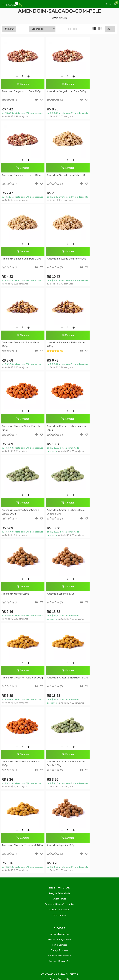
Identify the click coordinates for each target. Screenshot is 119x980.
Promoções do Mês (59, 729)
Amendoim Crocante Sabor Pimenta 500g (16, 345)
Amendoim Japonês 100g (55, 594)
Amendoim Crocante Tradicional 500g (19, 512)
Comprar (20, 84)
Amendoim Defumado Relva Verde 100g (17, 261)
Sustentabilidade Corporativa (59, 653)
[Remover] (14, 76)
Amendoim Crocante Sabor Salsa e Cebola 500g (98, 345)
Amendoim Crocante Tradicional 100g (19, 596)
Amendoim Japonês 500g (55, 427)
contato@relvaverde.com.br (28, 894)
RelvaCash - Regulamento (59, 739)
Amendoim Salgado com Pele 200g (18, 93)
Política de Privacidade (59, 705)
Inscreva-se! (60, 817)
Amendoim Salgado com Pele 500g (57, 93)
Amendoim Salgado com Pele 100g (96, 93)
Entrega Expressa (59, 700)
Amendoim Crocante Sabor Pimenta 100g (55, 512)
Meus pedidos (59, 756)
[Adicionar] (25, 76)
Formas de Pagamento (59, 689)
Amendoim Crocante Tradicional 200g (97, 429)
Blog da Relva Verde (60, 643)
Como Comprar (60, 694)
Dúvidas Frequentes (60, 683)
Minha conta (59, 751)
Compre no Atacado (59, 659)
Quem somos (60, 648)
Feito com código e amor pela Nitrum (60, 955)
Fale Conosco (60, 664)
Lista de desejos (59, 767)
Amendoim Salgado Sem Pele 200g (57, 177)
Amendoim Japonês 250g (15, 427)
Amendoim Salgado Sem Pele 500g (96, 177)
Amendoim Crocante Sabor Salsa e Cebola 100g (98, 512)
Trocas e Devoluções (60, 710)
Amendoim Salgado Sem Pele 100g (18, 177)
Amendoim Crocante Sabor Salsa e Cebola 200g (59, 345)
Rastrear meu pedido (59, 761)
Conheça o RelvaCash (60, 734)
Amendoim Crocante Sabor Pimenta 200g (94, 261)
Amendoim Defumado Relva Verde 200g (56, 261)
